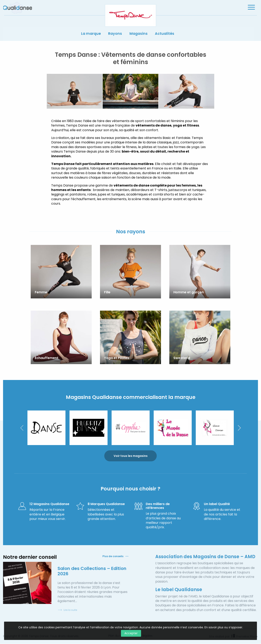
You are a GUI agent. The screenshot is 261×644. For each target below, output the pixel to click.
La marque (90, 34)
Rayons (115, 34)
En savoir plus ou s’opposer (223, 627)
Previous (22, 428)
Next (239, 428)
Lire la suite (67, 610)
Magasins (139, 34)
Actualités (166, 34)
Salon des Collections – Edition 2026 (85, 571)
